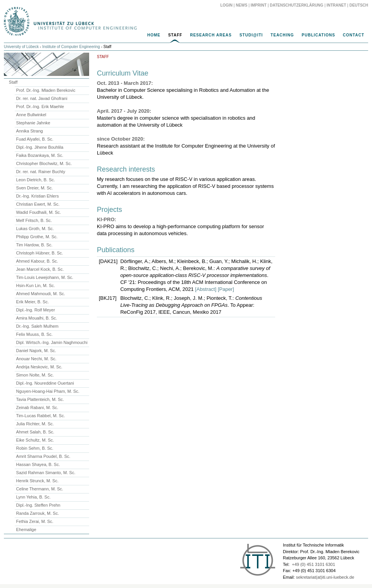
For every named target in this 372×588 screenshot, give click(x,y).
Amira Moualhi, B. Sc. (37, 318)
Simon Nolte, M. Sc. (35, 375)
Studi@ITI (251, 35)
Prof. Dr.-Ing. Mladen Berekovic (46, 90)
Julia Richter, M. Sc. (35, 424)
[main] (186, 187)
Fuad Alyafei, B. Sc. (35, 139)
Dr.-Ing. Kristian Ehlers (38, 196)
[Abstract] (206, 289)
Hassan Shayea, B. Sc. (38, 464)
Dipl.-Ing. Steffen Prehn (38, 505)
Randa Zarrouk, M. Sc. (38, 513)
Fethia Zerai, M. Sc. (35, 521)
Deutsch (359, 5)
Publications (319, 35)
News (241, 5)
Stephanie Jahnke (33, 123)
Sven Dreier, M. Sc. (35, 188)
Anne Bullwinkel (31, 115)
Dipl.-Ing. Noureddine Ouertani (45, 383)
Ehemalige (26, 530)
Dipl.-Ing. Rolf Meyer (36, 310)
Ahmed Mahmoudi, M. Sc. (41, 294)
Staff (175, 35)
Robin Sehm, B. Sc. (35, 448)
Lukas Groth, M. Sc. (35, 229)
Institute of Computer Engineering (71, 47)
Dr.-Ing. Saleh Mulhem (37, 326)
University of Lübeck (21, 47)
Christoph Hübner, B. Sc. (40, 253)
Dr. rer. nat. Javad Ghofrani (42, 98)
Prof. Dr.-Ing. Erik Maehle (40, 107)
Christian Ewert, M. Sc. (38, 204)
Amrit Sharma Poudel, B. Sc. (43, 456)
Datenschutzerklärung (296, 5)
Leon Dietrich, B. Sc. (36, 180)
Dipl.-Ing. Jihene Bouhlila (40, 147)
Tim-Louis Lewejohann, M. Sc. (45, 277)
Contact (354, 35)
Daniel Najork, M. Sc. (36, 351)
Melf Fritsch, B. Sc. (34, 220)
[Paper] (226, 289)
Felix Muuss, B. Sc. (34, 334)
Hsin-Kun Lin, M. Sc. (36, 285)
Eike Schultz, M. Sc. (35, 440)
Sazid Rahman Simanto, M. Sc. (46, 473)
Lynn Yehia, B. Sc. (34, 497)
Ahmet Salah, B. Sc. (35, 432)
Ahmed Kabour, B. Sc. (37, 261)
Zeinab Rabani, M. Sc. (37, 407)
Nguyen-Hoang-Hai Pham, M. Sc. (48, 391)
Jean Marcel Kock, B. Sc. (40, 269)
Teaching (282, 35)
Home (154, 35)
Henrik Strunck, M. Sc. (37, 481)
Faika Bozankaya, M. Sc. (40, 155)
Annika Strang (30, 131)
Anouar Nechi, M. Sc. (36, 359)
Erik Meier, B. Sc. (33, 302)
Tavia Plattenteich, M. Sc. (40, 399)
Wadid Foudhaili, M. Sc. (39, 212)
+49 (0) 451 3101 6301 (313, 564)
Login (226, 5)
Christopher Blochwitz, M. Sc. (44, 163)
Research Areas (211, 35)
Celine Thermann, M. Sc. (40, 489)
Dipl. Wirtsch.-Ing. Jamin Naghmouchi (52, 342)
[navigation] (186, 37)
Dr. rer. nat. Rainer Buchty (41, 172)
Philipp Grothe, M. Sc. (37, 237)
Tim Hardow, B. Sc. (34, 245)
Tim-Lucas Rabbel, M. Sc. (41, 416)
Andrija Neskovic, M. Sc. (39, 367)
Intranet (337, 5)
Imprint (259, 5)
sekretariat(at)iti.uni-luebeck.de (325, 577)
